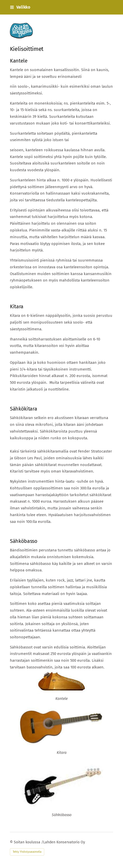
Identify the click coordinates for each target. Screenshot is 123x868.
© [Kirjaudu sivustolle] (12, 842)
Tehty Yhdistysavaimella (27, 852)
